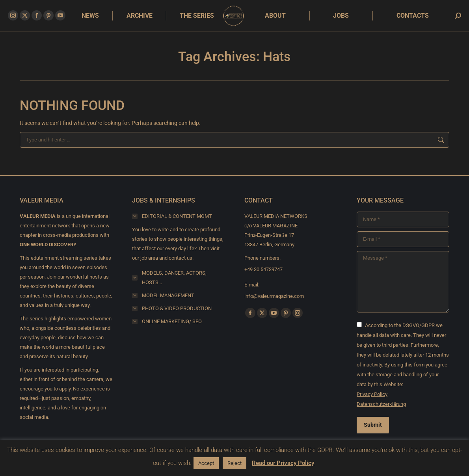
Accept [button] (206, 463)
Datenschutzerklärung (381, 404)
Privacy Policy (372, 394)
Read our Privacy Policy (283, 463)
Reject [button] (234, 463)
